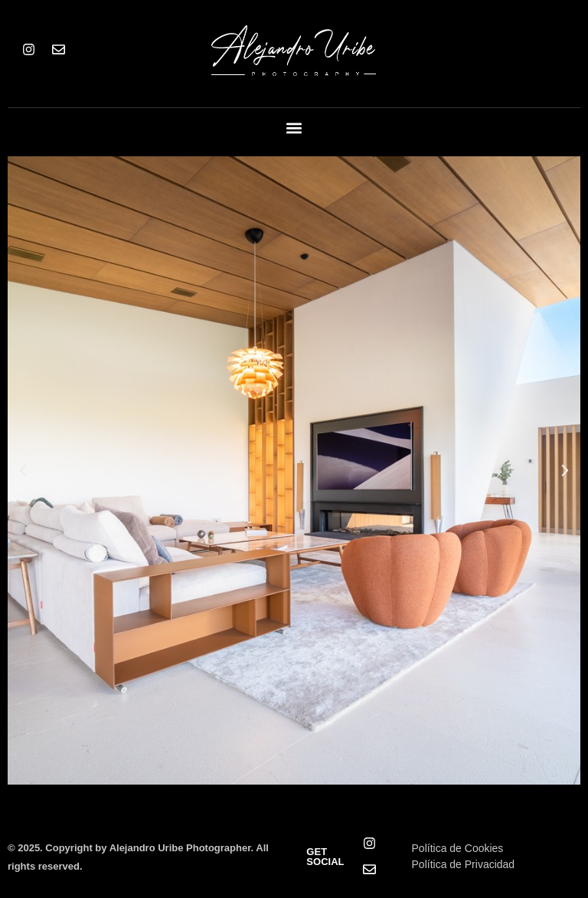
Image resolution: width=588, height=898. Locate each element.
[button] (294, 128)
